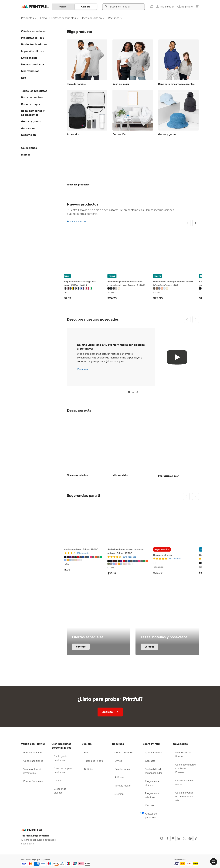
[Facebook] (167, 838)
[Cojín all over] (179, 524)
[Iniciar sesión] (165, 7)
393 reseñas (134, 558)
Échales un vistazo (77, 222)
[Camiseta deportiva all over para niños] (179, 252)
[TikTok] (196, 838)
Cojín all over (166, 554)
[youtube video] (177, 357)
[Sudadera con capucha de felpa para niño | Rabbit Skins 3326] (133, 252)
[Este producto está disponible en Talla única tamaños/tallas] (87, 566)
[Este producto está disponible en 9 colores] (133, 288)
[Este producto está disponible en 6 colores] (87, 288)
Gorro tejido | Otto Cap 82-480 (130, 554)
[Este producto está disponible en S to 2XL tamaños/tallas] (87, 293)
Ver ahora (82, 369)
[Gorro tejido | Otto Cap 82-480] (133, 524)
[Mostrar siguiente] (196, 223)
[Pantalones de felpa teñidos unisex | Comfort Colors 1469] (87, 252)
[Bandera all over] (87, 524)
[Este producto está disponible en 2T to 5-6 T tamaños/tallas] (133, 293)
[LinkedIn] (179, 838)
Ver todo (81, 646)
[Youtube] (173, 838)
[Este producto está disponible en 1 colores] (87, 562)
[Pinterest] (190, 838)
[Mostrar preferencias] (152, 7)
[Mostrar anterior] (187, 319)
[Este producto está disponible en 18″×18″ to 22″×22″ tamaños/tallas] (179, 563)
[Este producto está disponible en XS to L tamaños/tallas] (179, 289)
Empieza (110, 711)
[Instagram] (162, 838)
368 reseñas (180, 558)
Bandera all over (76, 554)
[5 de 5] (87, 558)
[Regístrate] (185, 7)
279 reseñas (88, 558)
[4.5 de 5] (133, 558)
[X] (184, 838)
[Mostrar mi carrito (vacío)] (197, 7)
